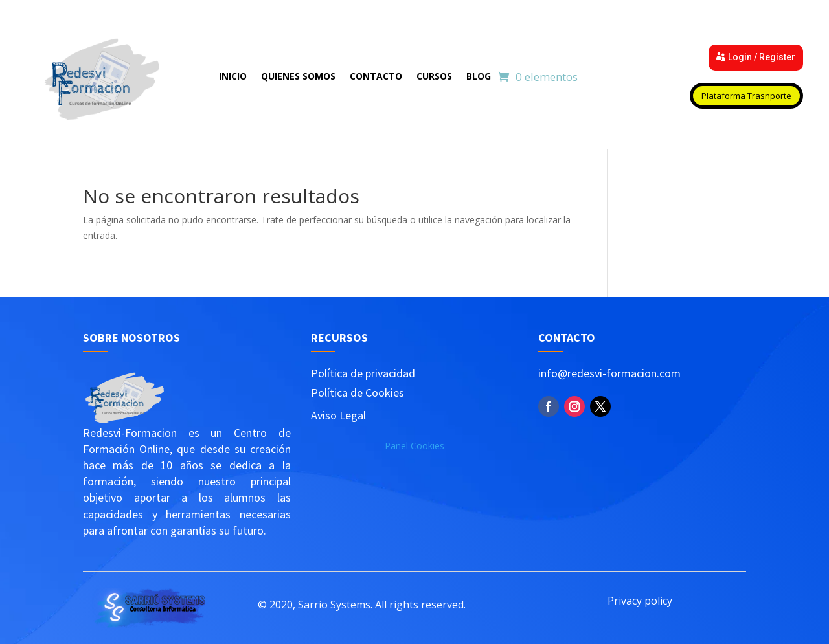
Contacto (376, 77)
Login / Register (762, 57)
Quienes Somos (298, 77)
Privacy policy (640, 601)
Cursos (434, 77)
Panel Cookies (414, 446)
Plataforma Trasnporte (746, 96)
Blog (479, 77)
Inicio (233, 77)
